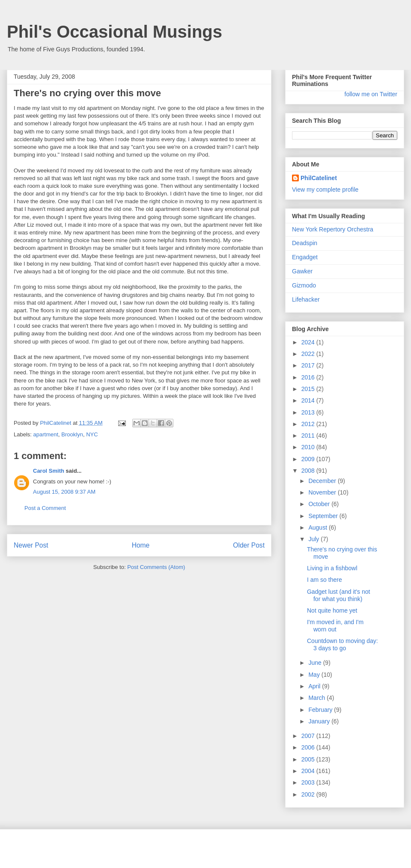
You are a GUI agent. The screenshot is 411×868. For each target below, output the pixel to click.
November (323, 492)
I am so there (325, 580)
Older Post (249, 545)
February (321, 710)
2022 (309, 354)
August (318, 527)
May (315, 675)
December (323, 481)
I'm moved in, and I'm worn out (335, 626)
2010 (309, 447)
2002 (309, 794)
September (324, 516)
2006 (309, 747)
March (317, 698)
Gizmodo (304, 285)
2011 (309, 435)
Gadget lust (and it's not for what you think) (338, 595)
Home (141, 545)
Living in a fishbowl (332, 568)
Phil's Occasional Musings (115, 32)
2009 (309, 459)
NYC (92, 434)
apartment (46, 434)
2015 (309, 389)
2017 (309, 365)
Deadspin (305, 243)
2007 (309, 736)
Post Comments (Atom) (156, 567)
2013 (309, 412)
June (316, 663)
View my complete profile (325, 190)
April (315, 686)
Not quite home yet (332, 610)
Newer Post (31, 545)
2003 (309, 782)
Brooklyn (72, 434)
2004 (309, 771)
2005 (309, 759)
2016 (309, 377)
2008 (309, 471)
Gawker (302, 271)
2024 (309, 342)
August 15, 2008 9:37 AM (64, 492)
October (320, 504)
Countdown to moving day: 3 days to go (342, 644)
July (314, 539)
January (320, 721)
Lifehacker (306, 299)
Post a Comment (45, 508)
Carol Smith (49, 471)
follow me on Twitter (371, 94)
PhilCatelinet (319, 178)
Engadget (305, 257)
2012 (309, 424)
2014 (309, 400)
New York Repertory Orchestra (333, 229)
